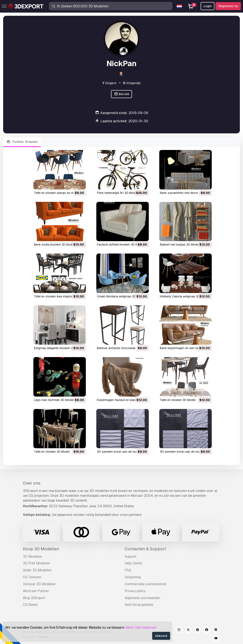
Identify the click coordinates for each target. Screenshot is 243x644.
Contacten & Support (145, 549)
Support (131, 557)
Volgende (132, 83)
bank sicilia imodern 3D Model (54, 244)
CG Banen (30, 605)
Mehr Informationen (141, 628)
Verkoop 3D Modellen (39, 584)
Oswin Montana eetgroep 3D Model (121, 296)
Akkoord (161, 636)
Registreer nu (228, 6)
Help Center (134, 563)
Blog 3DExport (34, 598)
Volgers (109, 83)
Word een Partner (36, 591)
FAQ (128, 570)
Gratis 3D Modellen (37, 570)
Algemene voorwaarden (142, 598)
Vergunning (133, 577)
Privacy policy (135, 591)
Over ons (32, 483)
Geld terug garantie (139, 605)
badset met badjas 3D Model (180, 244)
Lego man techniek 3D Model (54, 400)
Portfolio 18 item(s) (22, 142)
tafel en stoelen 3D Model (178, 400)
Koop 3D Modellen (41, 549)
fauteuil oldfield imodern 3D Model (120, 244)
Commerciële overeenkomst (145, 584)
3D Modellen (33, 557)
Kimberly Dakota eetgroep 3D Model (184, 296)
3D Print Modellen (36, 563)
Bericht (121, 94)
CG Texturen (32, 577)
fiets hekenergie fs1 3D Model (117, 193)
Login (208, 6)
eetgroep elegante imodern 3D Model (59, 348)
